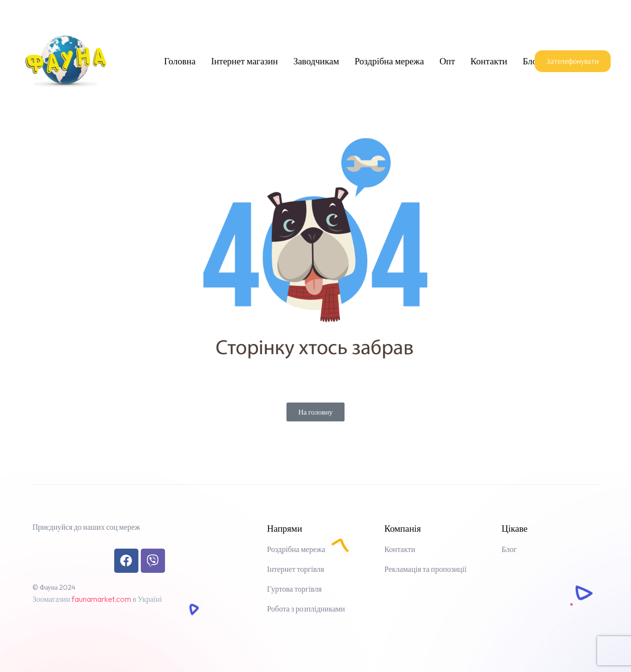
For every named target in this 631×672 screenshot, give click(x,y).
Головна (180, 61)
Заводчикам (316, 61)
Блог (532, 61)
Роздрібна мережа (389, 61)
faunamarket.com (101, 599)
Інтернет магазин (244, 61)
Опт (447, 61)
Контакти (489, 61)
